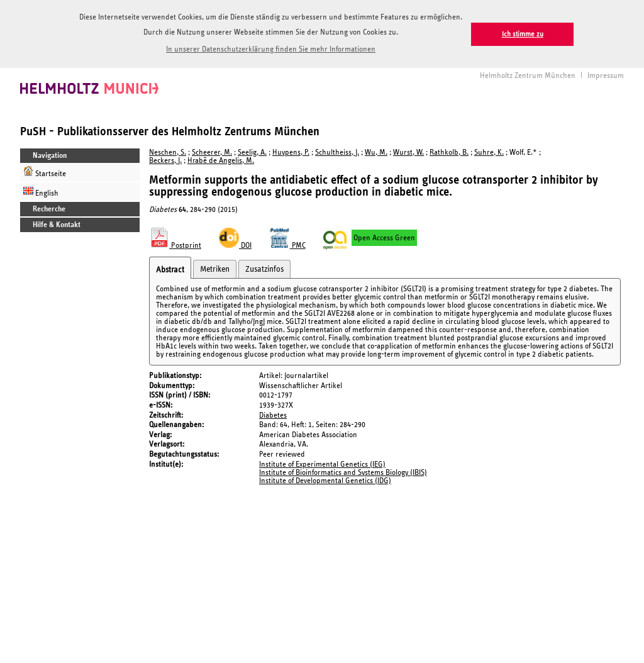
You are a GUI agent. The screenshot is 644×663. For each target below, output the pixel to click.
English (41, 190)
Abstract (170, 269)
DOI (235, 244)
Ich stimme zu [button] (523, 34)
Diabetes (273, 414)
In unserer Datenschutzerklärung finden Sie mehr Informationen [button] (271, 49)
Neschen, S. (168, 151)
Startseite (45, 171)
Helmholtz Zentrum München (528, 75)
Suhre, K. (489, 151)
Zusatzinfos (264, 268)
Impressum (606, 75)
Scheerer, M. (212, 151)
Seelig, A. (252, 151)
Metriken (215, 268)
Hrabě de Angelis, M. (221, 159)
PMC (287, 244)
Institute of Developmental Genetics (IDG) (325, 480)
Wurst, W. (408, 151)
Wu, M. (376, 151)
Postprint (175, 244)
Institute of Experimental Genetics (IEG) (322, 463)
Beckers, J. (165, 159)
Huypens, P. (291, 151)
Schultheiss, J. (337, 151)
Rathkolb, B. (449, 151)
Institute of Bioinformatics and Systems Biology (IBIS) (343, 471)
